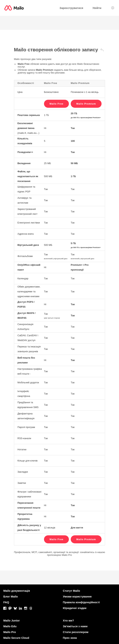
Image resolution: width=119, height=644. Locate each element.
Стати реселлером (76, 632)
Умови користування (77, 596)
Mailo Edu (10, 626)
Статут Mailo (72, 591)
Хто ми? (69, 620)
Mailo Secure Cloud (16, 638)
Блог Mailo (11, 596)
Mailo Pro (10, 632)
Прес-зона (70, 638)
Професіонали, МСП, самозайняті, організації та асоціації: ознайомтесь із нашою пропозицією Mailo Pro (60, 554)
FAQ (6, 602)
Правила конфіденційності (81, 602)
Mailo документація (17, 591)
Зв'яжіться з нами (75, 626)
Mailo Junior (12, 620)
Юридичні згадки (75, 608)
